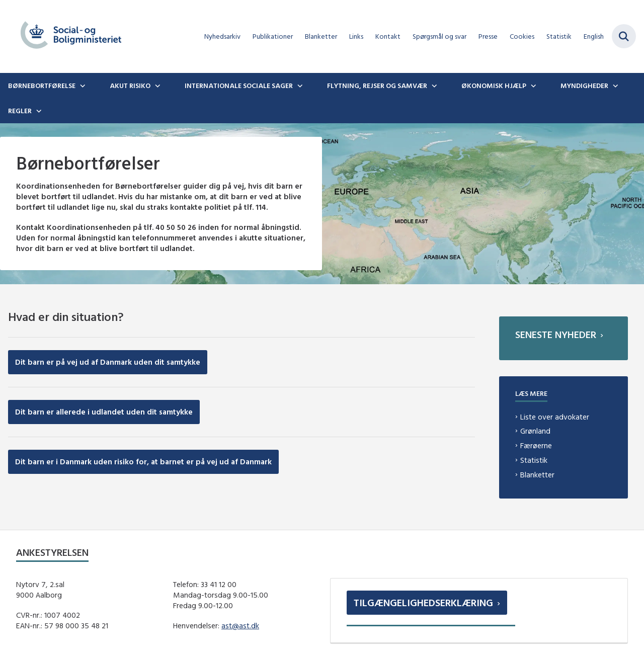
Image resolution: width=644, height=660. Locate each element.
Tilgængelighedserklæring (423, 602)
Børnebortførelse (42, 86)
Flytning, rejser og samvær (377, 86)
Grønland (535, 431)
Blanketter (537, 475)
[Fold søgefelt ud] (624, 36)
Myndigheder (584, 86)
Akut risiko (130, 86)
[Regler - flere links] (38, 111)
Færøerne (536, 445)
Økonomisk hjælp (494, 86)
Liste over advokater (555, 417)
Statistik (534, 460)
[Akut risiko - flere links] (156, 86)
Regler (20, 111)
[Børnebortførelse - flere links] (82, 86)
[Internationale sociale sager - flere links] (299, 86)
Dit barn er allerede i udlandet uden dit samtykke (104, 412)
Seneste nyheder (556, 334)
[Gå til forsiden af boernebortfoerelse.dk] (67, 36)
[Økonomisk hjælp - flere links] (532, 86)
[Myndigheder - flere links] (614, 86)
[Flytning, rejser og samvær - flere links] (433, 86)
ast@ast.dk (240, 626)
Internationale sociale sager (239, 86)
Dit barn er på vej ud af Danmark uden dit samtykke (108, 362)
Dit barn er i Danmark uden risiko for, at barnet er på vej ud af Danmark (143, 462)
